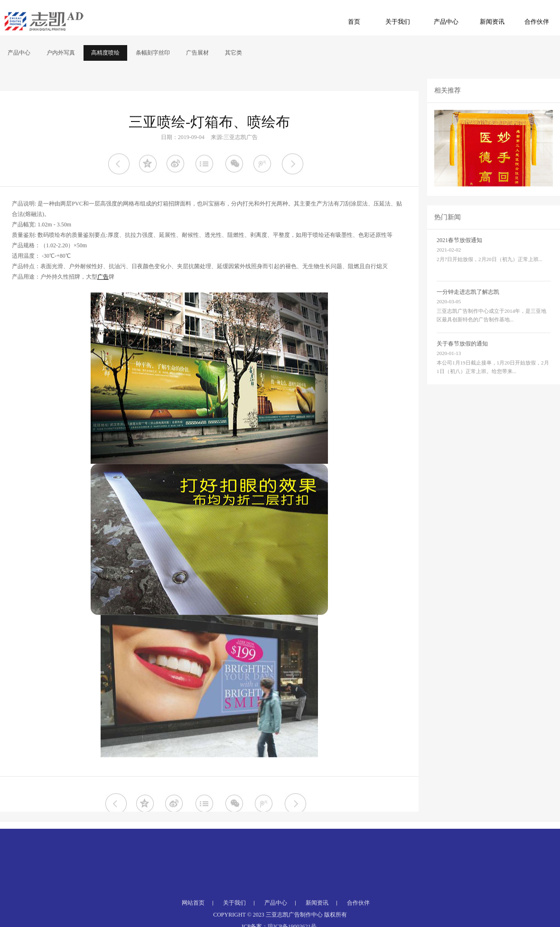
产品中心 (446, 22)
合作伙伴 (537, 22)
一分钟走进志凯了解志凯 (468, 306)
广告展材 (197, 53)
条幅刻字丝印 (153, 53)
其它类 (233, 53)
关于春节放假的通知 (462, 358)
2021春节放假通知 (459, 254)
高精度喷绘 (105, 53)
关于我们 (398, 22)
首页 (354, 22)
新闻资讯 (492, 22)
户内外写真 (61, 53)
